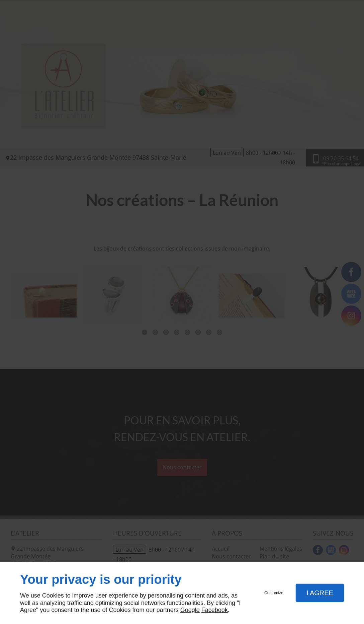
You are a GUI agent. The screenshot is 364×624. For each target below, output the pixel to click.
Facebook (215, 610)
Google (190, 610)
